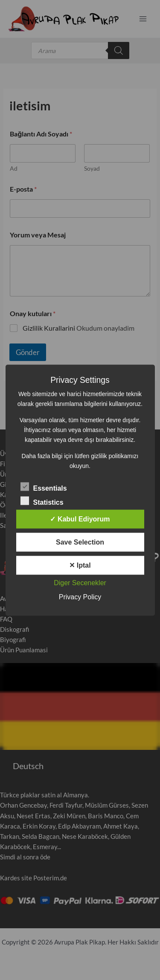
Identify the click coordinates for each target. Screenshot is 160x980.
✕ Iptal (80, 565)
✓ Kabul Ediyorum (80, 519)
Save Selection (80, 542)
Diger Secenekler (80, 582)
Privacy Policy (80, 597)
